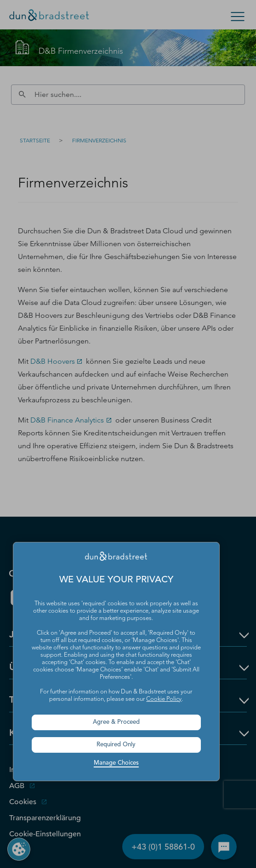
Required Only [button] (116, 745)
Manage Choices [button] (116, 763)
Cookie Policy (164, 699)
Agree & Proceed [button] (116, 722)
